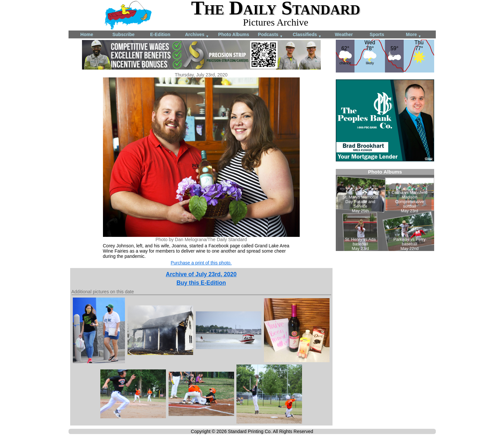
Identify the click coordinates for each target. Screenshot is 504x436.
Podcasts (271, 35)
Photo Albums (233, 34)
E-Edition (160, 34)
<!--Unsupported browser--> (385, 210)
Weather (344, 34)
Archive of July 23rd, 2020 (201, 274)
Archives (197, 35)
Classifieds (307, 35)
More (414, 35)
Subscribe (124, 34)
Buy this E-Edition (201, 283)
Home (87, 34)
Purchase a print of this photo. (201, 263)
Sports (377, 34)
